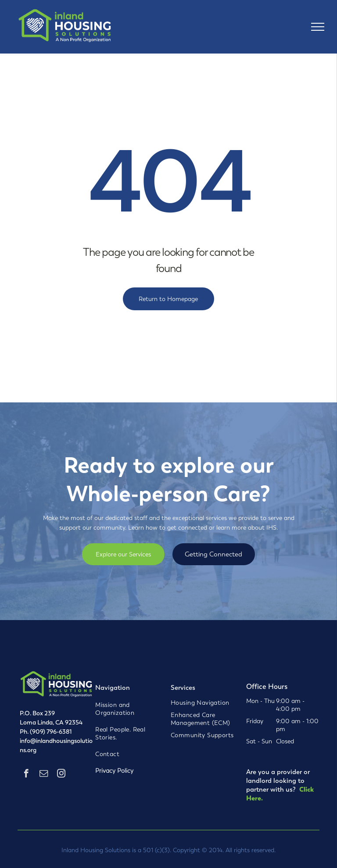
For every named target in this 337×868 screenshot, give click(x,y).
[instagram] (61, 775)
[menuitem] (127, 709)
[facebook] (26, 775)
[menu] (318, 27)
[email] (44, 775)
